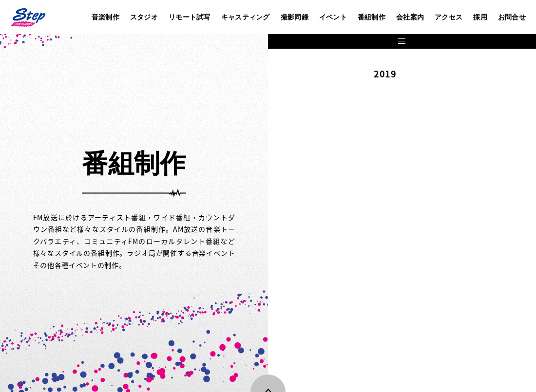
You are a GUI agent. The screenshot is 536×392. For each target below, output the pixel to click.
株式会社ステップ (28, 17)
